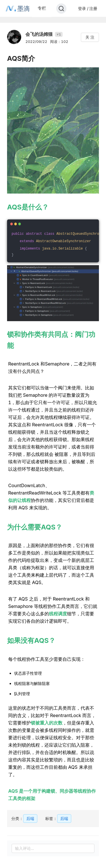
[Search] (61, 9)
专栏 (42, 8)
